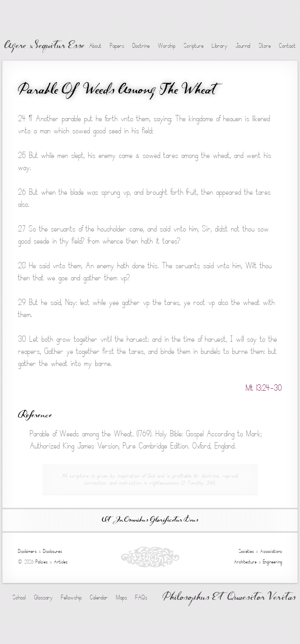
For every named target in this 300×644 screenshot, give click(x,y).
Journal (243, 46)
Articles (61, 562)
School (19, 597)
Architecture (245, 562)
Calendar (99, 597)
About (95, 46)
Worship (167, 46)
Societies (246, 551)
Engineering (272, 562)
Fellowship (71, 597)
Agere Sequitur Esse (44, 46)
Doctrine (141, 46)
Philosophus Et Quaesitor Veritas (229, 598)
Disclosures (53, 551)
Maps (121, 597)
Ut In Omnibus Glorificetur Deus (150, 520)
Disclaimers (27, 551)
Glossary (43, 597)
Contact (287, 46)
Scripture (194, 46)
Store (265, 46)
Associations (271, 551)
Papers (117, 46)
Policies (42, 562)
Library (220, 46)
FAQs (141, 597)
